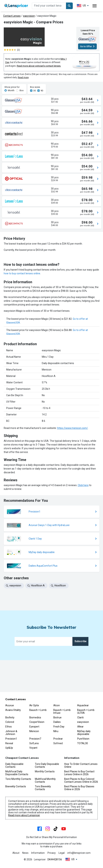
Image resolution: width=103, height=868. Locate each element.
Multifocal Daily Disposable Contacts (17, 773)
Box (22, 90)
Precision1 (11, 739)
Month (11, 90)
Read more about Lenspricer (24, 815)
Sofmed (58, 743)
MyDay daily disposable (84, 733)
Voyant (33, 748)
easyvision (29, 16)
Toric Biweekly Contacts (43, 788)
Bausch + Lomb (38, 710)
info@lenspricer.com (79, 853)
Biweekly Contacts (16, 786)
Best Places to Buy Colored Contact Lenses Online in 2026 (81, 780)
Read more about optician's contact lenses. (39, 66)
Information (38, 853)
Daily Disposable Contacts (14, 766)
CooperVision (37, 722)
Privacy (52, 853)
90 (42, 91)
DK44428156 (55, 859)
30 (35, 91)
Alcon (57, 705)
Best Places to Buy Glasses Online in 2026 (79, 788)
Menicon (34, 731)
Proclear (58, 739)
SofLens (34, 743)
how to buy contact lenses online (22, 321)
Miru (56, 731)
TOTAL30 (83, 743)
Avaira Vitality (13, 710)
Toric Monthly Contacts (18, 779)
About (16, 853)
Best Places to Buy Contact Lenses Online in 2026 (79, 773)
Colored (10, 722)
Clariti (80, 717)
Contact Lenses (12, 16)
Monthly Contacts (45, 771)
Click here (83, 533)
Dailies (57, 722)
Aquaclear (83, 705)
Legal (62, 853)
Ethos (9, 727)
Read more (23, 77)
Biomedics (35, 717)
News (25, 853)
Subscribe (80, 673)
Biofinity (10, 717)
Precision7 (35, 739)
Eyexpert (34, 727)
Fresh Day (59, 727)
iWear (80, 727)
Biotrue (57, 717)
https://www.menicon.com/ (72, 476)
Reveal (9, 743)
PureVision (83, 739)
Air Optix (34, 705)
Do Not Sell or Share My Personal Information (52, 837)
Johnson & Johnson (11, 733)
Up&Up (9, 748)
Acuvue (10, 705)
